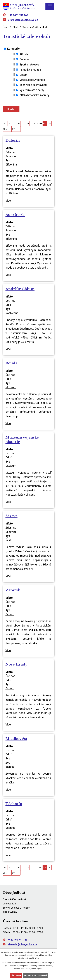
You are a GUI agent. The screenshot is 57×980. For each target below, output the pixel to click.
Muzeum (11, 387)
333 (40, 123)
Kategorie (13, 49)
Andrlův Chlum (20, 289)
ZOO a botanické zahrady (34, 95)
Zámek (10, 614)
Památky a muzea (30, 70)
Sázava (11, 516)
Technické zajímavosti (33, 85)
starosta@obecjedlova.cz (23, 20)
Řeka (8, 540)
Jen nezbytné (30, 975)
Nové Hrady (16, 664)
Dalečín (13, 140)
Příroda (24, 54)
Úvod (5, 27)
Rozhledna (12, 313)
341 (14, 129)
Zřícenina (11, 165)
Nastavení (42, 975)
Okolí (15, 27)
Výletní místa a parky (32, 90)
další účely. (35, 958)
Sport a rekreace (29, 64)
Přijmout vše (16, 975)
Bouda (11, 363)
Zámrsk (13, 590)
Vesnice (10, 828)
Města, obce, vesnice (32, 80)
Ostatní (24, 75)
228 (27, 123)
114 (18, 123)
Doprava (24, 59)
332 (36, 123)
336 (5, 129)
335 (49, 123)
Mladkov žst (16, 739)
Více (8, 201)
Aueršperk (15, 215)
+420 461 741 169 (18, 15)
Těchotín (14, 804)
